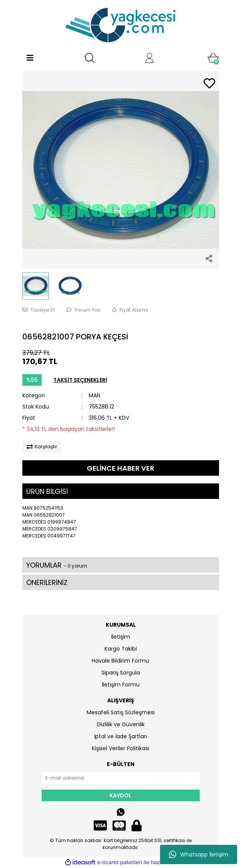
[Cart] (213, 58)
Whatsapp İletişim (199, 854)
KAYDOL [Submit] (120, 795)
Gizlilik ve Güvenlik (121, 724)
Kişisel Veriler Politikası (120, 748)
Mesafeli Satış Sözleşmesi (121, 712)
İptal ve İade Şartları (120, 736)
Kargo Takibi (121, 649)
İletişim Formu (121, 685)
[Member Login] (150, 58)
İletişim (120, 637)
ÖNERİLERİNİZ (47, 582)
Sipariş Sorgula (121, 673)
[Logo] (121, 25)
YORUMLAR (57, 565)
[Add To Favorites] (209, 84)
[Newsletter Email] (121, 778)
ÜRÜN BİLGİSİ (47, 491)
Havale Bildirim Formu (120, 661)
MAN (94, 395)
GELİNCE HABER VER (120, 468)
